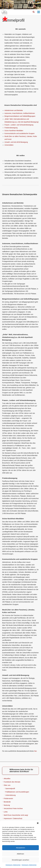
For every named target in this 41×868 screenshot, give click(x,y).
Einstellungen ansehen (20, 860)
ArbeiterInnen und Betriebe (14, 110)
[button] (38, 823)
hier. (36, 751)
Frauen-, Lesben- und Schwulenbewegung (19, 125)
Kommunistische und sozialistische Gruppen (20, 133)
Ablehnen (20, 854)
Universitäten (9, 145)
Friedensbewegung (11, 128)
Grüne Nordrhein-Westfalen (14, 131)
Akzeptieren (21, 848)
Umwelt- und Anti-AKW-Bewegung (16, 142)
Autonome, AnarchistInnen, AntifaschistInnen (20, 113)
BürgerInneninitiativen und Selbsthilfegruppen (20, 116)
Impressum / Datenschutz (13, 865)
